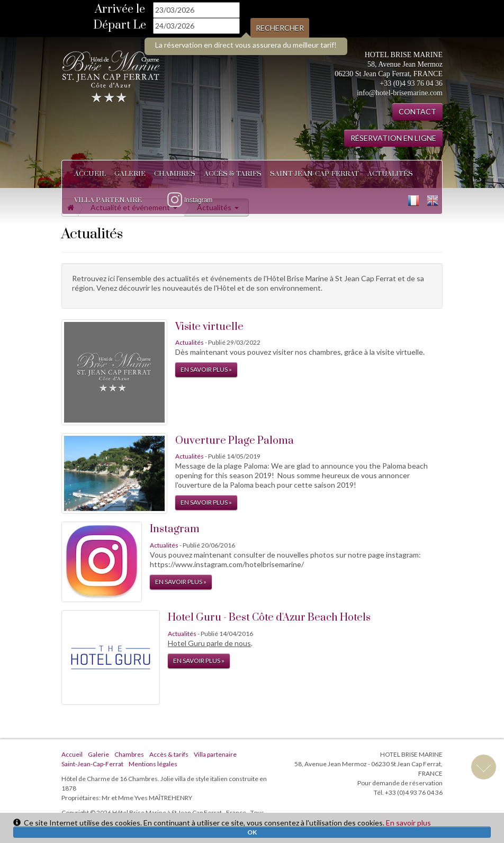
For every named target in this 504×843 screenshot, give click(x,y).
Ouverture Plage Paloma (235, 441)
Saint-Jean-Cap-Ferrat (314, 174)
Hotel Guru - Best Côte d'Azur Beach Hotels (269, 618)
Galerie (130, 174)
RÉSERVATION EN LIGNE (393, 138)
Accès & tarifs (233, 174)
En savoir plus (408, 823)
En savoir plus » (206, 369)
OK (252, 832)
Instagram (175, 529)
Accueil (90, 174)
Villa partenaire (108, 200)
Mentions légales (153, 764)
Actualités (390, 174)
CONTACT (417, 111)
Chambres (175, 174)
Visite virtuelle (209, 327)
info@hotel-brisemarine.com (400, 93)
